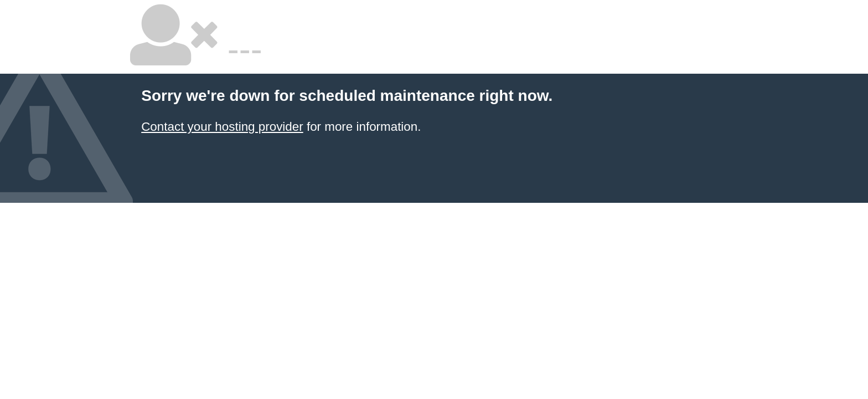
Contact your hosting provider (222, 127)
